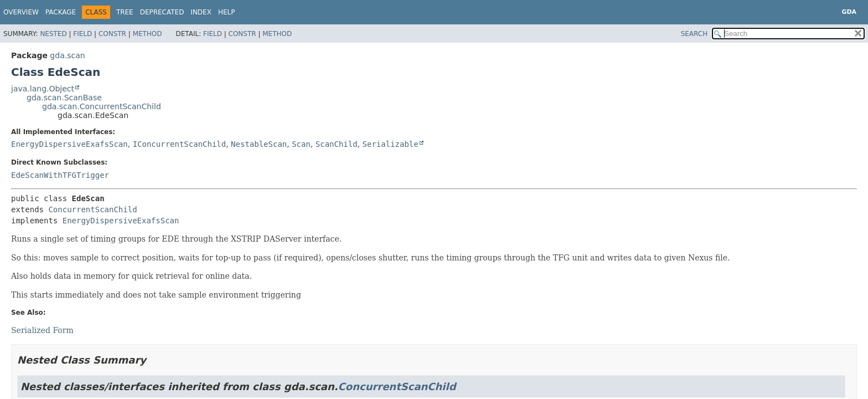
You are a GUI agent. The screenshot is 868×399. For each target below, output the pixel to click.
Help (227, 12)
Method (148, 34)
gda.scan (67, 55)
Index (201, 12)
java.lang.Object (43, 89)
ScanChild (337, 144)
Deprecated (162, 12)
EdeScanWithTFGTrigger (60, 175)
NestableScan (259, 144)
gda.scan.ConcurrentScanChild (102, 106)
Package (61, 12)
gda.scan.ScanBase (64, 98)
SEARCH (694, 34)
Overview (21, 12)
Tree (125, 12)
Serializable (391, 144)
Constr (112, 34)
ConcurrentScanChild (92, 209)
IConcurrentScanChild (180, 144)
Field (82, 34)
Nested (53, 34)
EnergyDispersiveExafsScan (69, 144)
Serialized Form (42, 330)
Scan (301, 144)
